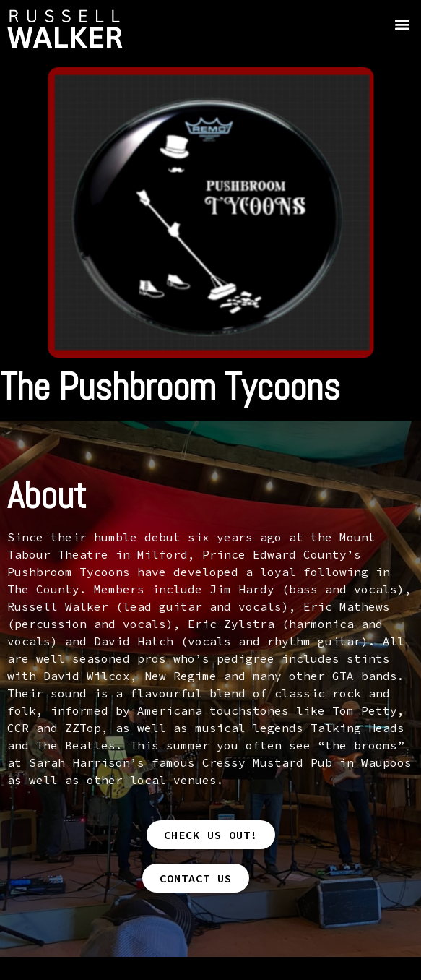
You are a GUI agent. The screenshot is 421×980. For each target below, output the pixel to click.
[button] (402, 24)
